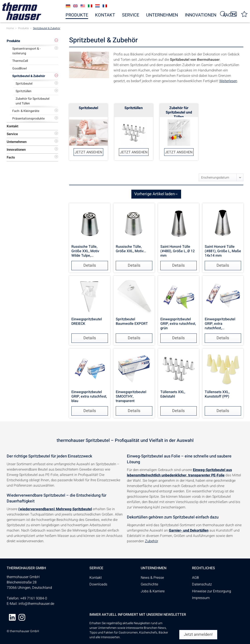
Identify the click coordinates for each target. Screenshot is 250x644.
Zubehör (151, 541)
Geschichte (149, 584)
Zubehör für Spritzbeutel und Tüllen (32, 101)
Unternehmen (17, 142)
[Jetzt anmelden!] (198, 635)
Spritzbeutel (24, 84)
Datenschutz (202, 584)
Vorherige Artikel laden (156, 194)
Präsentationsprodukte (28, 119)
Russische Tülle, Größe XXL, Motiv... (131, 249)
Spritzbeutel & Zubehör (29, 76)
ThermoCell (20, 61)
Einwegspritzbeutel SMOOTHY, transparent (131, 396)
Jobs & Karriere (153, 591)
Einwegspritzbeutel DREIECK (87, 322)
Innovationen (16, 150)
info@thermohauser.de (36, 604)
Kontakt (12, 126)
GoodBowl (20, 68)
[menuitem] (244, 14)
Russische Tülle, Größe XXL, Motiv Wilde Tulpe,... (85, 251)
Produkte (13, 41)
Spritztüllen (24, 91)
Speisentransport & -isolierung (26, 51)
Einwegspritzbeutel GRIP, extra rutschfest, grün (178, 324)
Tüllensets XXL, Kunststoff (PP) (217, 394)
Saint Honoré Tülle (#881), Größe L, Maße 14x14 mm (223, 251)
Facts (11, 157)
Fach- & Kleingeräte (26, 111)
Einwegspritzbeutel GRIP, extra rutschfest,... (220, 324)
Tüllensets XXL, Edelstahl (173, 394)
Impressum (201, 598)
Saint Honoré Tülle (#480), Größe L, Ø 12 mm (178, 251)
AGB (195, 578)
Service (12, 134)
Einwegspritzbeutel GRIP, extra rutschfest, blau (89, 396)
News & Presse (152, 578)
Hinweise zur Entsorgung (212, 591)
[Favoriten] (244, 14)
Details (90, 265)
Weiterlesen (228, 81)
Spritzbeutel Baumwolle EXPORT (132, 322)
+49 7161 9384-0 (34, 598)
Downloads (98, 584)
